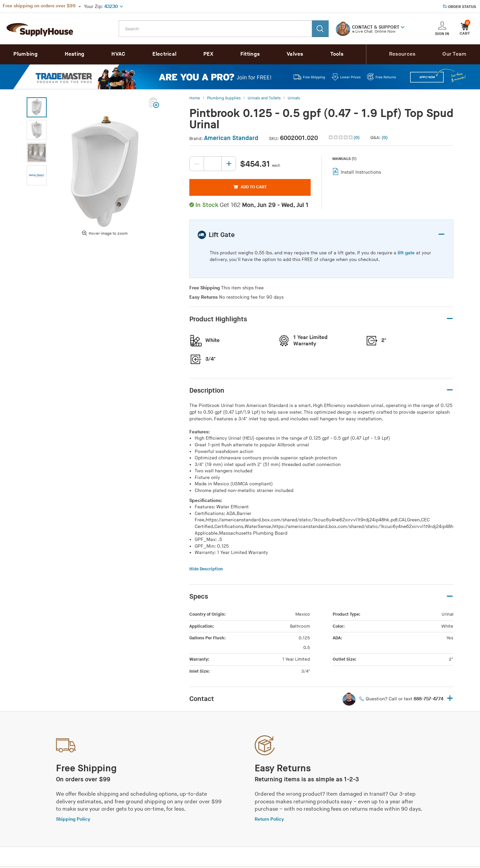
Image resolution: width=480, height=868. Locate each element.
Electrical (164, 54)
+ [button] (450, 699)
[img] (341, 137)
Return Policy (269, 819)
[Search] (320, 29)
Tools (337, 54)
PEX (208, 54)
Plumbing (25, 54)
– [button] (441, 234)
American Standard (231, 138)
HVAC (118, 54)
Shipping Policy (73, 819)
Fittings (250, 54)
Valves (295, 54)
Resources (402, 54)
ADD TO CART (250, 187)
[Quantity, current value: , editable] (213, 164)
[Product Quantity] (213, 164)
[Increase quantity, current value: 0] (229, 164)
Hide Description (206, 569)
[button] (403, 27)
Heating (75, 54)
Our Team (454, 54)
